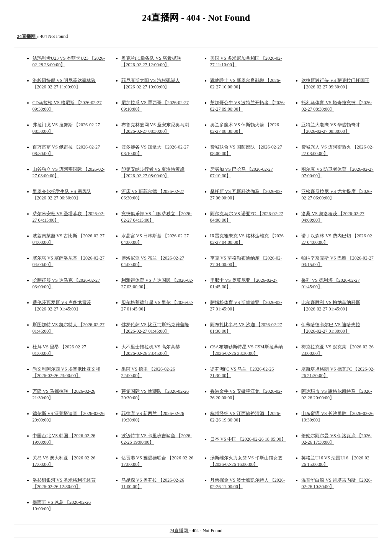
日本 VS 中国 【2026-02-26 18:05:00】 (248, 439)
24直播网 (179, 531)
